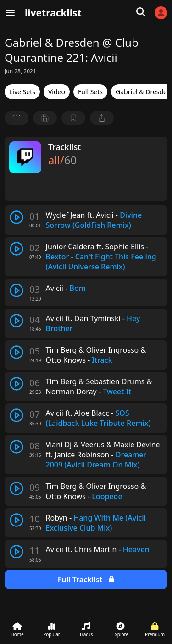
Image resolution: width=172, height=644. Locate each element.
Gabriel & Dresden (143, 92)
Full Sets (90, 92)
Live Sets (22, 92)
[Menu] (10, 13)
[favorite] (17, 118)
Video (57, 92)
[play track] (17, 217)
